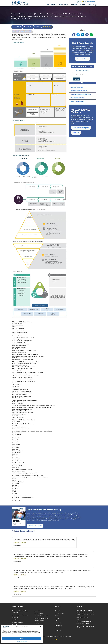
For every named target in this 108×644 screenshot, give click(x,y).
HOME (47, 4)
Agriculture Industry (39, 621)
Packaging (36, 623)
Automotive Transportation (41, 616)
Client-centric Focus (78, 101)
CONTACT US (91, 4)
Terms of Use (58, 628)
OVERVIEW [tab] (16, 31)
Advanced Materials (17, 622)
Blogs (57, 621)
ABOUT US (54, 4)
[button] (41, 627)
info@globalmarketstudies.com (84, 621)
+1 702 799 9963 (84, 617)
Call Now (76, 133)
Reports (57, 618)
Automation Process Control (41, 618)
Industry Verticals (60, 613)
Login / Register (91, 1)
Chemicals (15, 620)
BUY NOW (76, 79)
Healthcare (15, 617)
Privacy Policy (59, 626)
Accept (22, 638)
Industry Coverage (77, 87)
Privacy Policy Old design (22, 641)
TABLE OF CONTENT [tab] (26, 31)
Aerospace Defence (39, 613)
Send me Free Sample (83, 59)
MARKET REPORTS (64, 4)
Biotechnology (37, 611)
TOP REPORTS (74, 4)
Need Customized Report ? (81, 128)
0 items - (82, 2)
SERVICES (83, 4)
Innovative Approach (78, 98)
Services (57, 616)
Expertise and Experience (79, 91)
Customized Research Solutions (81, 94)
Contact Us (58, 623)
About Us (57, 611)
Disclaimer (58, 630)
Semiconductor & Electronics (20, 615)
